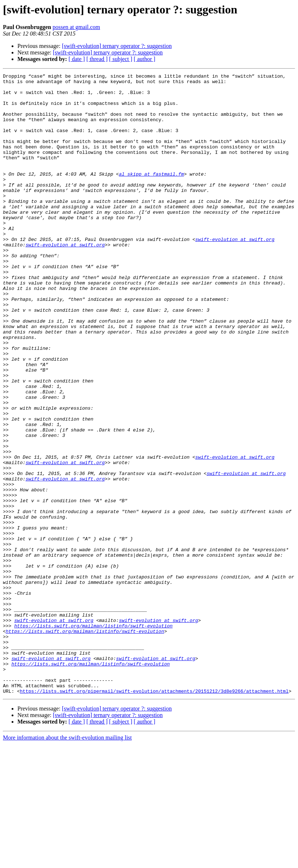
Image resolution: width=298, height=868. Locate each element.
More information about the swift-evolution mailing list (67, 862)
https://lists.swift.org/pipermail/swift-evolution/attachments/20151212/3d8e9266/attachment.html (154, 815)
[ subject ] (121, 59)
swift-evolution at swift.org (235, 273)
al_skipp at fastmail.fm (151, 195)
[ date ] (77, 59)
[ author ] (145, 59)
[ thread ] (97, 59)
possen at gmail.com (76, 27)
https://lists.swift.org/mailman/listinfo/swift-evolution (93, 737)
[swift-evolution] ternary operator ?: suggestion (117, 46)
